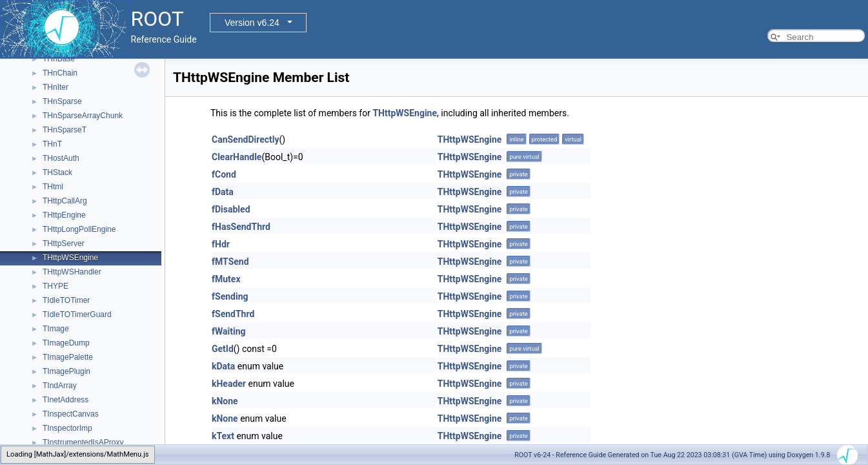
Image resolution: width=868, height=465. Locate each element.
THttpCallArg (65, 201)
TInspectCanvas (71, 414)
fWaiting (229, 331)
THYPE (56, 286)
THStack (57, 172)
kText (223, 436)
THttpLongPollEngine (79, 229)
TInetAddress (66, 400)
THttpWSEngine (70, 258)
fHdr (221, 244)
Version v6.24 (252, 23)
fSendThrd (233, 314)
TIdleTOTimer (66, 300)
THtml (53, 187)
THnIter (56, 87)
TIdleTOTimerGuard (77, 315)
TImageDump (66, 343)
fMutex (226, 279)
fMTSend (230, 262)
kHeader (229, 384)
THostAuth (61, 158)
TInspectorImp (67, 428)
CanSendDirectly (246, 139)
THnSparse (62, 101)
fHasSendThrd (241, 227)
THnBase (59, 59)
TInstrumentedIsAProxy (83, 442)
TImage (56, 329)
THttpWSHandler (72, 272)
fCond (224, 174)
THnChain (60, 73)
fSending (230, 296)
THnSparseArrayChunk (83, 116)
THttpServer (64, 243)
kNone (225, 401)
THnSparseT (65, 130)
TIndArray (60, 386)
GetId (223, 349)
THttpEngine (64, 215)
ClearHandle (237, 157)
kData (223, 366)
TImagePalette (68, 357)
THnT (52, 144)
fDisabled (231, 209)
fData (223, 192)
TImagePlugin (66, 371)
